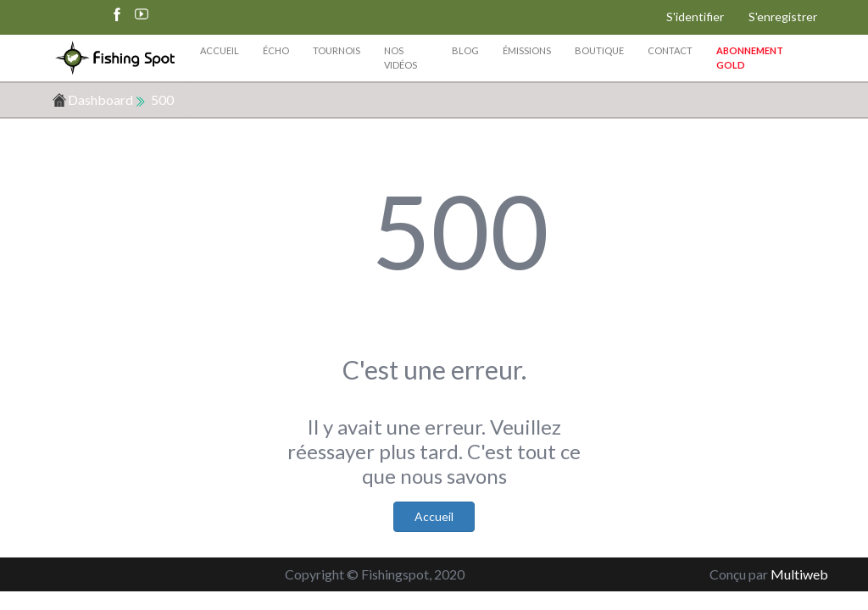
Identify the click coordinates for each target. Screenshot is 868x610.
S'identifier (695, 17)
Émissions (527, 50)
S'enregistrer (783, 17)
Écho (276, 50)
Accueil (220, 50)
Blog (465, 50)
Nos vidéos (401, 58)
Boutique (599, 50)
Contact (670, 50)
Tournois (337, 50)
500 (162, 100)
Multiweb (799, 574)
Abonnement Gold (750, 58)
